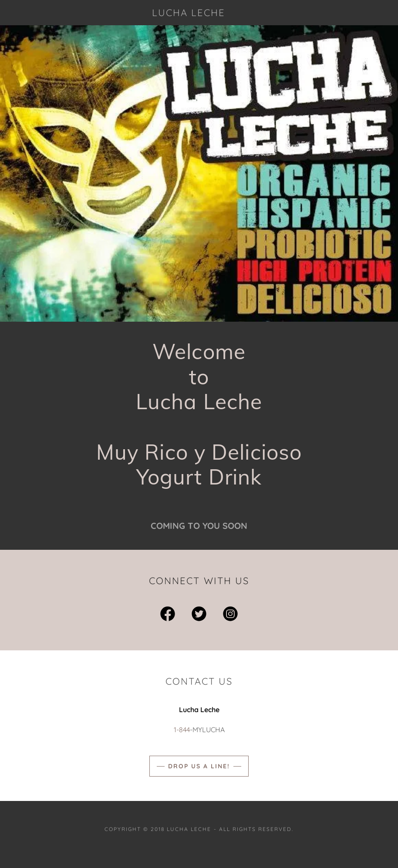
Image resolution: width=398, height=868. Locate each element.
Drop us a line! (199, 766)
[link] (189, 13)
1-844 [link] (182, 730)
